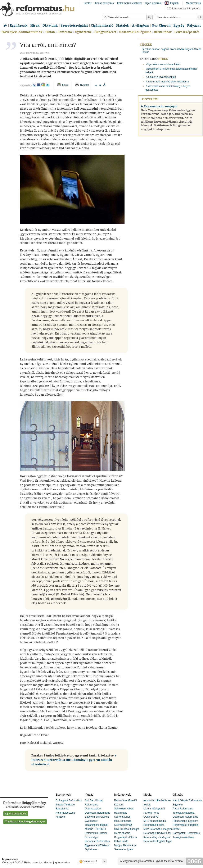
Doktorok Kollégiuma (135, 32)
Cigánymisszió (102, 26)
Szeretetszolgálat (74, 26)
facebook (39, 85)
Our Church (161, 26)
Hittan (50, 32)
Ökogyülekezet (105, 32)
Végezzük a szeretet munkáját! (163, 64)
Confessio (65, 32)
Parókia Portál (151, 813)
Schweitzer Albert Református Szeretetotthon (124, 813)
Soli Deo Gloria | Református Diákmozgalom (94, 805)
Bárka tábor (163, 32)
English (172, 3)
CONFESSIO (151, 817)
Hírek (35, 26)
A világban (140, 26)
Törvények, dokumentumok (22, 32)
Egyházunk (19, 26)
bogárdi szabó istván (172, 49)
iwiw (34, 85)
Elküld (65, 85)
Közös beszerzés (104, 3)
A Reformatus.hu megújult (159, 106)
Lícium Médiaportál (154, 809)
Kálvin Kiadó (121, 841)
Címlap (4, 24)
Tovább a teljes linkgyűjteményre (25, 822)
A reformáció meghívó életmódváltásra (167, 82)
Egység (179, 26)
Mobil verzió (193, 3)
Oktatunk (50, 26)
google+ (43, 85)
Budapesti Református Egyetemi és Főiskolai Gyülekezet (97, 845)
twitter (48, 85)
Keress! (200, 17)
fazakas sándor (151, 49)
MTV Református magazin (158, 829)
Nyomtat (84, 85)
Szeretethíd (62, 809)
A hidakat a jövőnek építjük (161, 77)
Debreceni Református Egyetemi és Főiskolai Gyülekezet (98, 817)
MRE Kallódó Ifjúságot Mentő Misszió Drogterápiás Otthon (127, 833)
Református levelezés (129, 3)
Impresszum (10, 859)
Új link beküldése (16, 814)
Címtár (88, 3)
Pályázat (194, 26)
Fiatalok (123, 26)
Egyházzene (83, 32)
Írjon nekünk (153, 3)
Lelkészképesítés (187, 32)
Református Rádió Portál (157, 833)
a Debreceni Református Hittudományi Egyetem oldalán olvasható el (74, 760)
